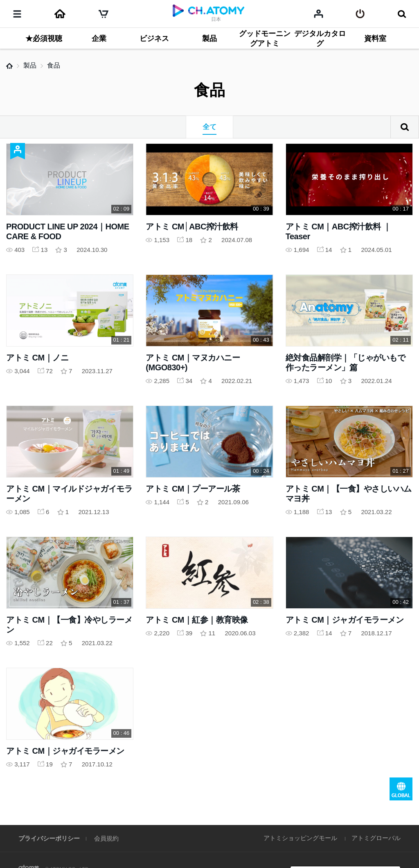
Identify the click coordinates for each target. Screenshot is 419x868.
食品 (54, 65)
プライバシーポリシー (49, 838)
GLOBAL (401, 789)
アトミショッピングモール (300, 838)
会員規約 (106, 838)
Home (9, 66)
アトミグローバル (376, 838)
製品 (30, 65)
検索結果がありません (405, 127)
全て (209, 127)
